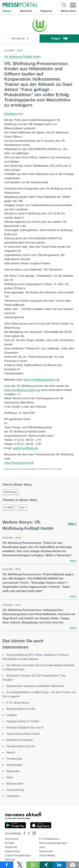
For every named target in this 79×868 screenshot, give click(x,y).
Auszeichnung (15, 790)
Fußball (9, 507)
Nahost (11, 752)
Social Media (47, 855)
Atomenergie (14, 765)
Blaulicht (26, 11)
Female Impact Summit (21, 746)
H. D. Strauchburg (17, 703)
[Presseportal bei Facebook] (23, 833)
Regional (46, 11)
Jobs (42, 847)
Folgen (59, 39)
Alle (72, 524)
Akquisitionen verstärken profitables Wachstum (35, 686)
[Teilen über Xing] (46, 865)
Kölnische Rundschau (20, 740)
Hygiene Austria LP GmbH (22, 721)
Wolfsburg (10, 114)
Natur (10, 777)
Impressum (12, 839)
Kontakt (9, 843)
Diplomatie (13, 771)
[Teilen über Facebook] (7, 865)
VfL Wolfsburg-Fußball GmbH (22, 57)
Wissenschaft (15, 784)
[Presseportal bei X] (28, 833)
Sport (22, 507)
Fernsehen (13, 796)
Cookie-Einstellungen (18, 855)
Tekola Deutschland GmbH (23, 734)
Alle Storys (20, 39)
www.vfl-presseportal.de (19, 463)
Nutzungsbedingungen (53, 843)
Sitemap (10, 860)
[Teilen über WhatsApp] (33, 865)
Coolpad (12, 715)
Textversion (46, 851)
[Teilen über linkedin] (59, 865)
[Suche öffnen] (64, 5)
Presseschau (14, 759)
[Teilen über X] (20, 865)
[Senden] (73, 865)
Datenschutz (12, 851)
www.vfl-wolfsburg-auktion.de (41, 380)
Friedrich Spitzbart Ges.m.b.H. (25, 728)
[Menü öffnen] (73, 5)
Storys (7, 11)
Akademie (11, 847)
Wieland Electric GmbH (21, 709)
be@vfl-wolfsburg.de (25, 448)
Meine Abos (69, 11)
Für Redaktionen (49, 839)
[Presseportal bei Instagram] (33, 833)
